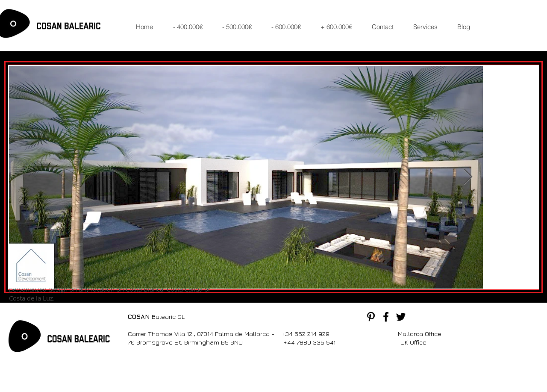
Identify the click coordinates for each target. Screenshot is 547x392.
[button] (191, 27)
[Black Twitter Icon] (401, 317)
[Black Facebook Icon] (386, 317)
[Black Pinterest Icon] (371, 317)
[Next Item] (468, 177)
